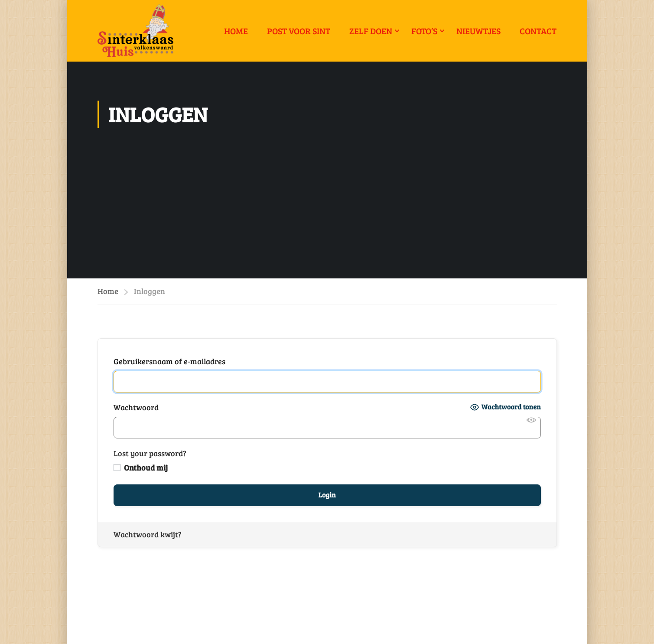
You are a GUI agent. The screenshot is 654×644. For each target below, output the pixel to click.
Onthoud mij (141, 467)
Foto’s (424, 31)
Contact (538, 31)
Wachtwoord (136, 407)
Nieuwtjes (478, 31)
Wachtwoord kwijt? (148, 534)
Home (236, 31)
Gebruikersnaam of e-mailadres (169, 361)
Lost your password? (150, 453)
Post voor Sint (299, 31)
